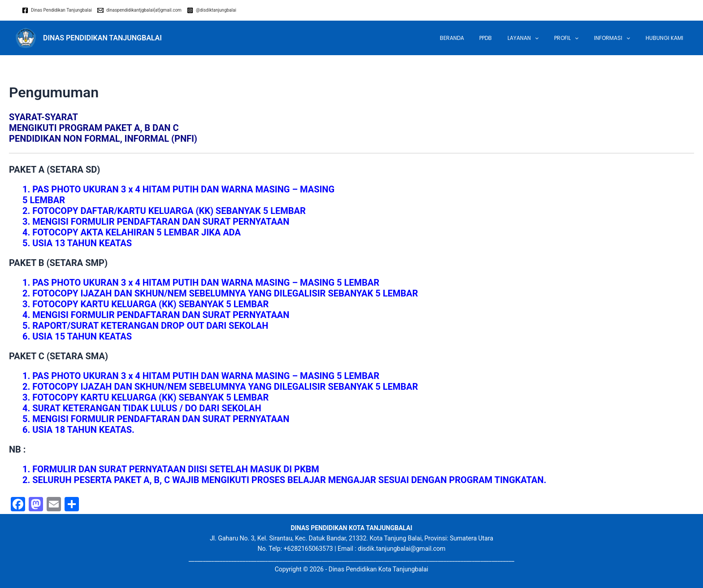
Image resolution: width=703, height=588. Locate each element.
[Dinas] (57, 10)
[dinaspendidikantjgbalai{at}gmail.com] (139, 10)
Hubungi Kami (667, 38)
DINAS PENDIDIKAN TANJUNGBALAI (102, 38)
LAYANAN (540, 38)
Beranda (478, 38)
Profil (578, 38)
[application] (551, 38)
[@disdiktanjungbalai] (212, 10)
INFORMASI (619, 38)
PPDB (507, 38)
